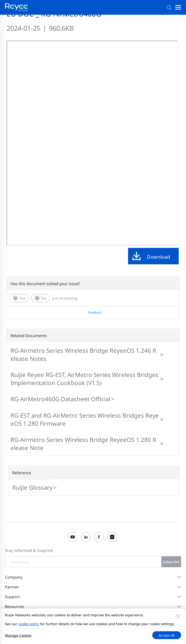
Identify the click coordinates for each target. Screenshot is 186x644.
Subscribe (171, 562)
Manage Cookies (18, 635)
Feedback (95, 312)
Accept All (167, 635)
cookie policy (29, 624)
